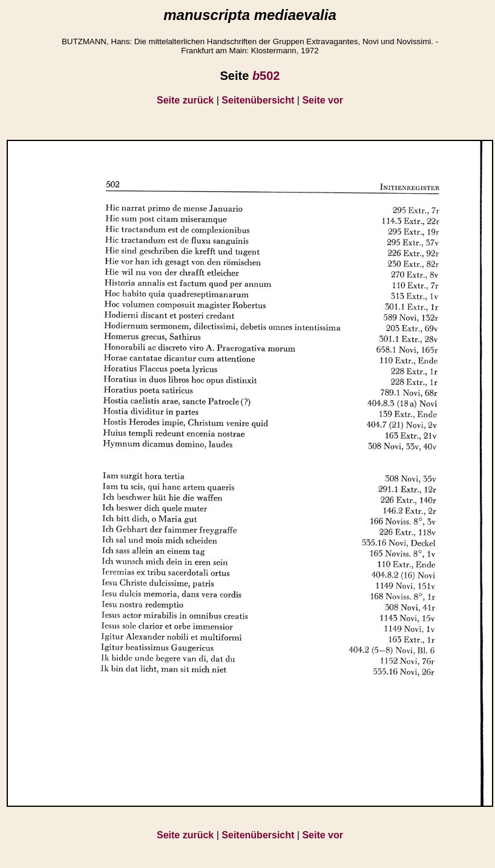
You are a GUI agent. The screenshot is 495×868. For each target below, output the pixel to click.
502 (266, 76)
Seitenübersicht (258, 100)
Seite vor (323, 100)
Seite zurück (185, 100)
